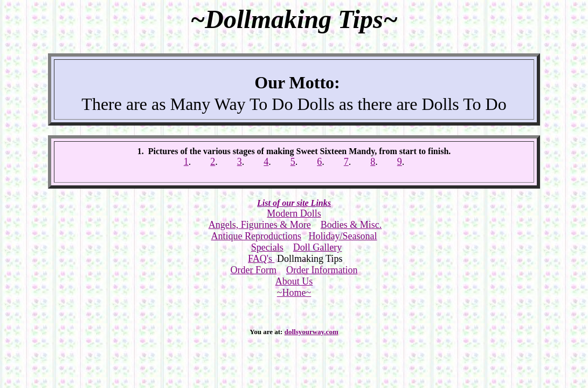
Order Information (322, 270)
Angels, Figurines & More (260, 225)
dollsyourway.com (312, 332)
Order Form (254, 270)
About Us (294, 281)
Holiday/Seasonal (343, 236)
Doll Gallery (317, 247)
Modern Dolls (294, 213)
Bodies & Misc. (351, 225)
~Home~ (294, 293)
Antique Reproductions (256, 236)
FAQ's (261, 259)
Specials (267, 247)
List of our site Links (294, 203)
